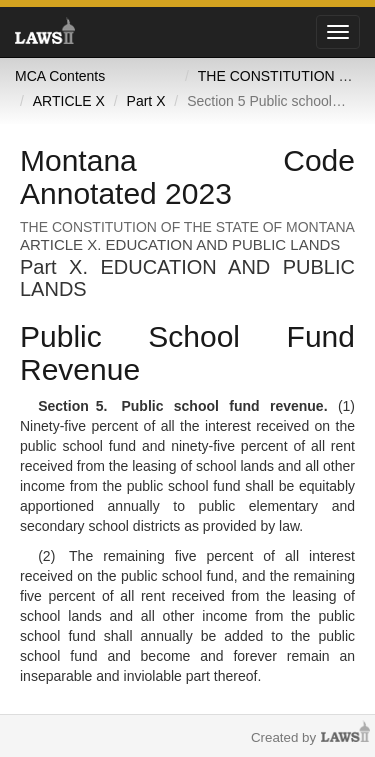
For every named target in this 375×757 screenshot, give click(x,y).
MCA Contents (60, 76)
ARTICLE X (69, 101)
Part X (146, 101)
